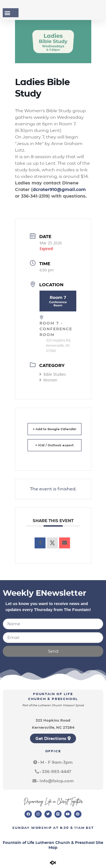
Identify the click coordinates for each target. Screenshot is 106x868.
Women (48, 380)
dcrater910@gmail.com (59, 189)
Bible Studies (53, 374)
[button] (7, 13)
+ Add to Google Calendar (54, 429)
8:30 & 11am (72, 828)
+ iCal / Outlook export (54, 445)
